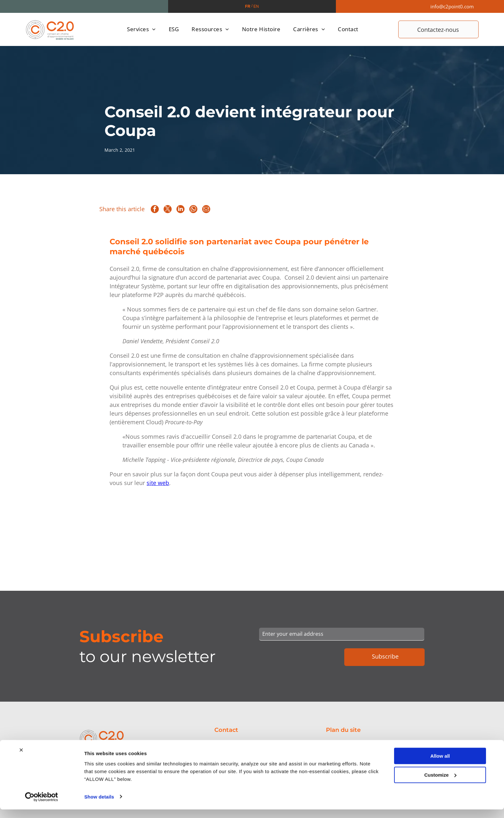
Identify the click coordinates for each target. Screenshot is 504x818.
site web (158, 483)
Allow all (440, 786)
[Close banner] (21, 780)
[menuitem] (141, 29)
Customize (440, 805)
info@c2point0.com (452, 6)
